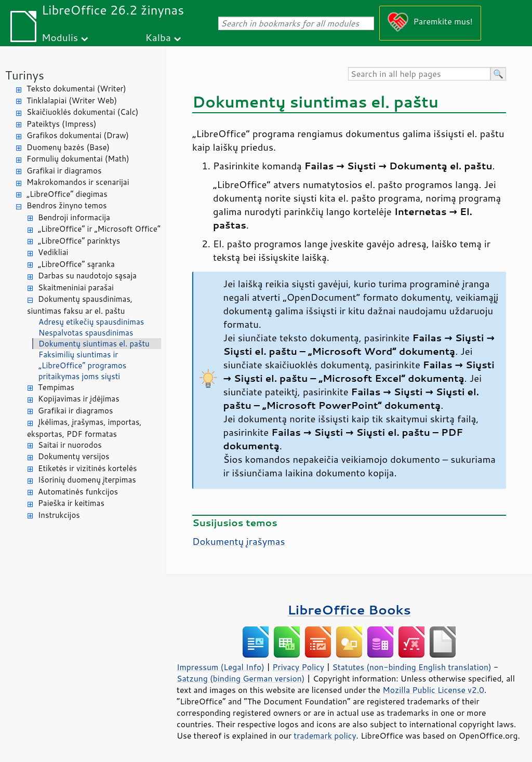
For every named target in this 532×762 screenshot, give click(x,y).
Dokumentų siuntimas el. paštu (94, 344)
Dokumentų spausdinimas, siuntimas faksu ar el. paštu (80, 305)
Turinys (25, 75)
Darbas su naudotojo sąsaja (87, 276)
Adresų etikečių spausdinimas (91, 322)
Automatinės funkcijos (78, 492)
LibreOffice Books (349, 610)
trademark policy (325, 736)
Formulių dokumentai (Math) (78, 159)
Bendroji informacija (74, 217)
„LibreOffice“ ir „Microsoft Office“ (99, 229)
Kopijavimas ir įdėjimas (79, 399)
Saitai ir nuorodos (70, 445)
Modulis (60, 37)
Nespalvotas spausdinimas (86, 333)
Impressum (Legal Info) (221, 667)
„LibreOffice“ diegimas (67, 194)
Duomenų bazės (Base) (68, 147)
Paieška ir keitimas (71, 503)
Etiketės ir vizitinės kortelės (88, 468)
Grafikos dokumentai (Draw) (78, 135)
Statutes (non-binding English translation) (411, 667)
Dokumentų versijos (74, 456)
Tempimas (56, 387)
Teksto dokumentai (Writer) (76, 89)
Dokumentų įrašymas (239, 541)
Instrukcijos (59, 515)
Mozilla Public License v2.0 (433, 690)
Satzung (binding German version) (241, 678)
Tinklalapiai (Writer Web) (72, 101)
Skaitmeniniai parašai (76, 288)
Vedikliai (53, 252)
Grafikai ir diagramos (64, 171)
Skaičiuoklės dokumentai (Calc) (82, 112)
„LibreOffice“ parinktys (79, 241)
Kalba (158, 37)
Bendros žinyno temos (67, 205)
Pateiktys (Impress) (61, 124)
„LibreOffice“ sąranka (76, 264)
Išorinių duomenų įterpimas (87, 480)
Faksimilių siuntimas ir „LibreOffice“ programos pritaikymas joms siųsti (82, 365)
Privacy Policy (298, 667)
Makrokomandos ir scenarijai (78, 182)
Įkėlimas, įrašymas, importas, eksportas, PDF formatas (84, 428)
